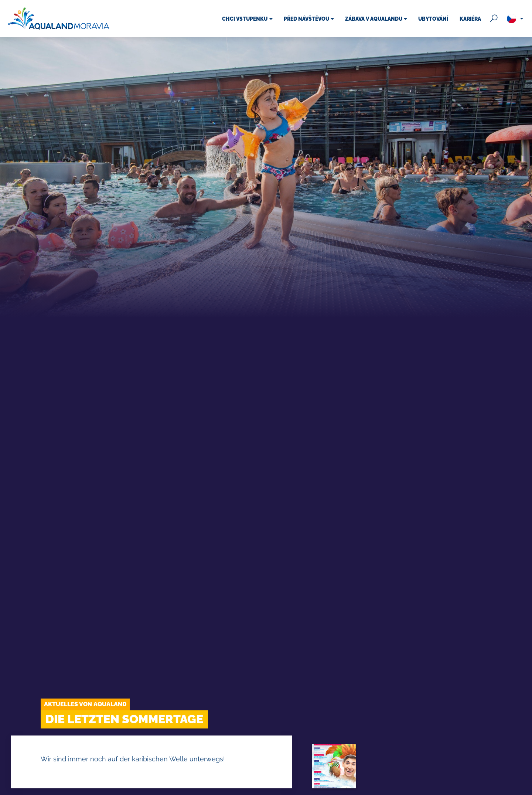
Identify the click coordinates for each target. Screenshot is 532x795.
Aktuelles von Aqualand (85, 704)
